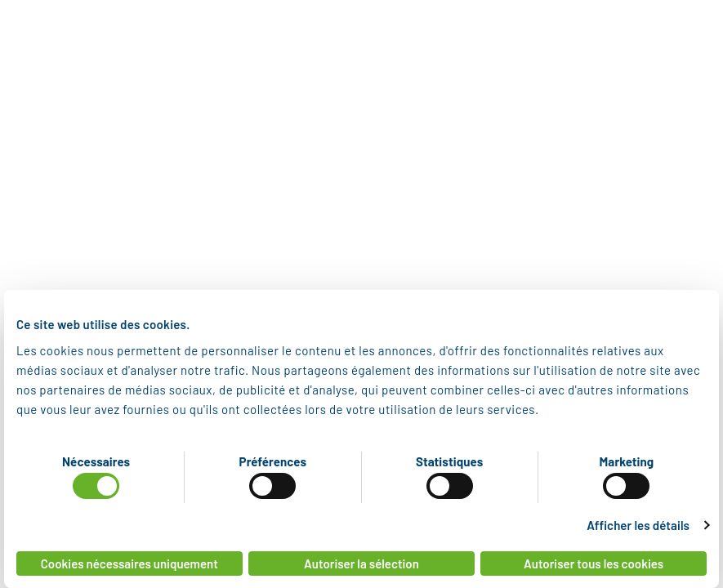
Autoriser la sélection (361, 563)
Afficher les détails (638, 525)
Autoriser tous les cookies (594, 563)
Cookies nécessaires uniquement (129, 563)
